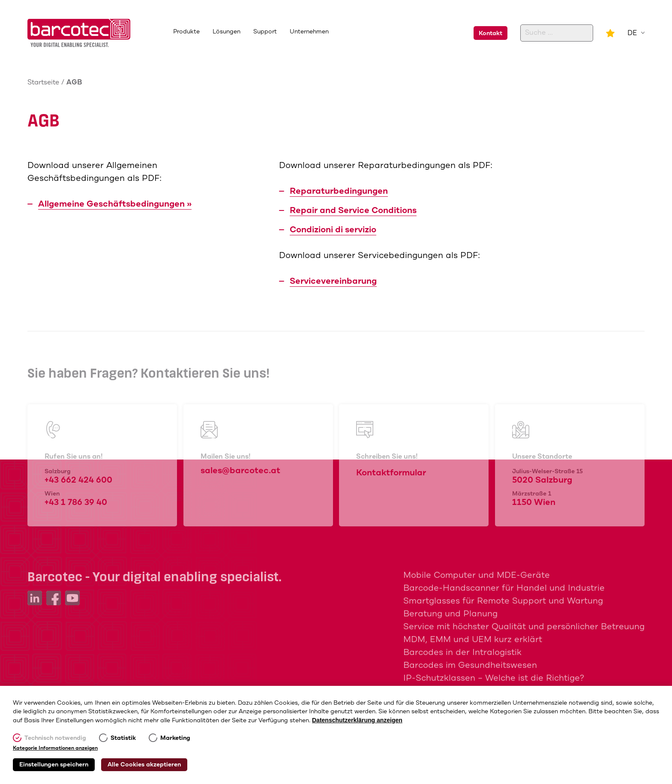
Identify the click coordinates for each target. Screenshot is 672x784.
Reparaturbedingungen (339, 191)
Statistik (123, 738)
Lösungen (226, 32)
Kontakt (490, 33)
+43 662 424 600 (587, 180)
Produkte (186, 32)
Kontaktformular (589, 248)
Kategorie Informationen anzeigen (55, 748)
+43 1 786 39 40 (585, 200)
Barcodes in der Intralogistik (462, 653)
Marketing (175, 738)
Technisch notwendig (55, 738)
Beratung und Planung (450, 614)
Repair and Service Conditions (353, 211)
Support (265, 32)
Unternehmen (309, 32)
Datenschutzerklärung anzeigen (357, 720)
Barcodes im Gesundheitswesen (470, 665)
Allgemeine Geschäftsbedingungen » (115, 204)
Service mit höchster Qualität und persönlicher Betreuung (524, 627)
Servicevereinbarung (333, 281)
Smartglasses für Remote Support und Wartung (503, 601)
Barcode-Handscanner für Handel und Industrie (504, 588)
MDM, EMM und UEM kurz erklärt (473, 640)
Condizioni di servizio (333, 230)
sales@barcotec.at (592, 224)
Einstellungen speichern (54, 765)
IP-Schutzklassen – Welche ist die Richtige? (494, 678)
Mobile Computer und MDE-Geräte (477, 575)
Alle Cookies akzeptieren (144, 765)
